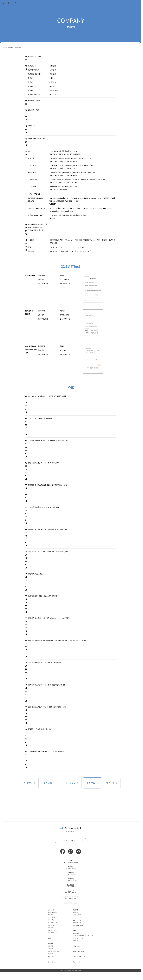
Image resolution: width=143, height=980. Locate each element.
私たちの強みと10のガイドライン (57, 951)
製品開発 (51, 915)
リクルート (76, 931)
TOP (4, 47)
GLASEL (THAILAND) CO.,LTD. (71, 897)
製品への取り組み (78, 925)
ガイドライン (71, 783)
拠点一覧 (112, 783)
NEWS (50, 938)
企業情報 (51, 954)
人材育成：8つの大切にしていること (83, 936)
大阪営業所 (71, 873)
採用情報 (75, 941)
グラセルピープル (78, 938)
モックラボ (51, 920)
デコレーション (52, 923)
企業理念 (51, 949)
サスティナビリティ (78, 920)
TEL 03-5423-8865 (56, 161)
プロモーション (52, 925)
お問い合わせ (76, 946)
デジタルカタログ (78, 915)
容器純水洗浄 (52, 930)
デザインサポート (53, 917)
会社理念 (49, 783)
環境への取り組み (78, 923)
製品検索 (75, 912)
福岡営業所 (71, 879)
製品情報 (75, 910)
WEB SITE (53, 204)
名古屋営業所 (71, 885)
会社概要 (10, 47)
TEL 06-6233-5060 (56, 168)
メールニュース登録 (73, 841)
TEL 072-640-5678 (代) (58, 154)
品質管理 (51, 928)
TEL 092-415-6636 (56, 175)
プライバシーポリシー (79, 957)
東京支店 (71, 867)
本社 (71, 861)
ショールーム (52, 962)
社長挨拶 (30, 783)
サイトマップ (76, 962)
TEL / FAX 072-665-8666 (58, 190)
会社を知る (76, 933)
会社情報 (18, 47)
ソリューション (52, 910)
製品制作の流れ (52, 912)
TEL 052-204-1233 (56, 183)
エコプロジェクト (53, 933)
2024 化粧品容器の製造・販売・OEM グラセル (71, 970)
